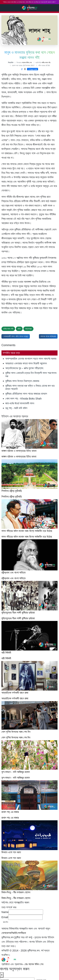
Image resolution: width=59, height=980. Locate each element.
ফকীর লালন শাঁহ (46, 63)
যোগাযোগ (6, 933)
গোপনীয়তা (21, 933)
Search (3, 8)
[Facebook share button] (22, 69)
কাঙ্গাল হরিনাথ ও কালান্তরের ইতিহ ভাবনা (19, 457)
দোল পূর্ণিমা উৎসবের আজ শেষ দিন (16, 737)
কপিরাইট (13, 933)
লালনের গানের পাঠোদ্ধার (49, 336)
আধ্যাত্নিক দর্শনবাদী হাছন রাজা (15, 698)
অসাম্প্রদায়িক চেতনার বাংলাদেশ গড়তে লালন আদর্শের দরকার (31, 359)
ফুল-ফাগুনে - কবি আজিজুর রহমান (16, 778)
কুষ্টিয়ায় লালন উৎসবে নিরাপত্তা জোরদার (22, 381)
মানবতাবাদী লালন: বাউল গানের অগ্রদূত (16, 336)
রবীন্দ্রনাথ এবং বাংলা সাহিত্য (14, 578)
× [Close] (2, 975)
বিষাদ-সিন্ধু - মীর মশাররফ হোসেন (16, 898)
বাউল (19, 329)
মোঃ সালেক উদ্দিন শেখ (34, 964)
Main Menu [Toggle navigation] (55, 8)
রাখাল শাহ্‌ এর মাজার (10, 818)
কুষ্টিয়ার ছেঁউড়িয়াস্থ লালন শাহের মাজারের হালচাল (26, 394)
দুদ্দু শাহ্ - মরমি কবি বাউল (16, 408)
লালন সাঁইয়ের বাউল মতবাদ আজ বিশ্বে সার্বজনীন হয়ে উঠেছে (27, 537)
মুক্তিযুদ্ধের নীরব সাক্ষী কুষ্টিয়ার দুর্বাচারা (18, 618)
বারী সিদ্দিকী (6, 658)
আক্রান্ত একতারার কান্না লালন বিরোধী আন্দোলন (26, 363)
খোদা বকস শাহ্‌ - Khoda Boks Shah (23, 399)
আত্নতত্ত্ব (28, 329)
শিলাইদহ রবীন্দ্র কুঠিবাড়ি (12, 497)
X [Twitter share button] (25, 69)
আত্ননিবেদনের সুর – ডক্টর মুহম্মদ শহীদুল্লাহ (24, 368)
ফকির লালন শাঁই (8, 329)
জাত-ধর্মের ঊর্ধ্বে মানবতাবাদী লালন (20, 403)
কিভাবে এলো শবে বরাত (11, 858)
